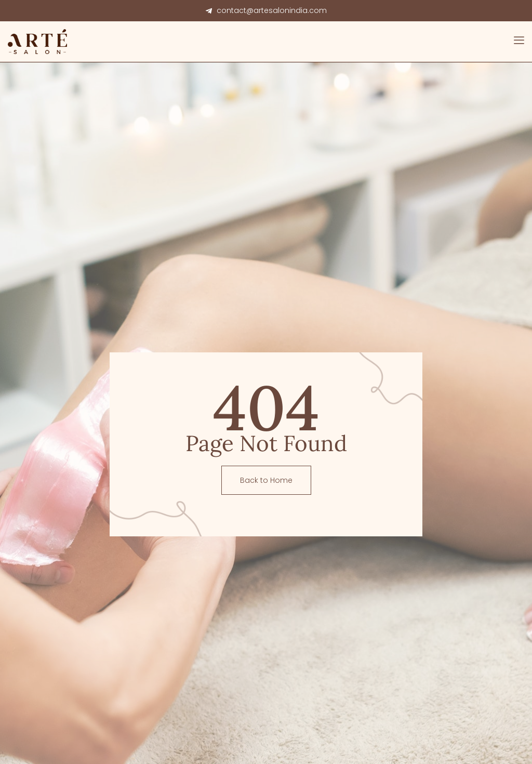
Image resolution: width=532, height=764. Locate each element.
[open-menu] (519, 42)
